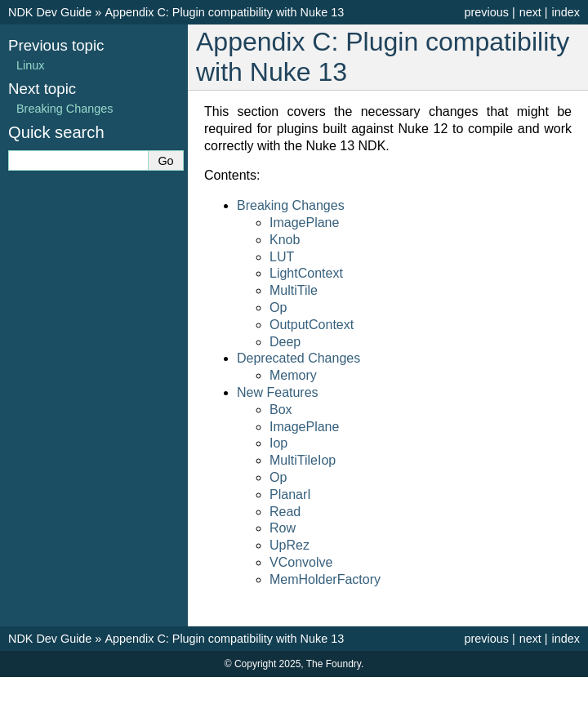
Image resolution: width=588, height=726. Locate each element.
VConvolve (301, 562)
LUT (282, 257)
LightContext (306, 273)
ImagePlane (304, 223)
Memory (293, 375)
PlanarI (290, 494)
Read (285, 512)
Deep (285, 342)
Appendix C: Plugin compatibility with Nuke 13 (224, 12)
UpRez (290, 545)
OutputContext (312, 325)
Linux (30, 65)
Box (281, 410)
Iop (278, 443)
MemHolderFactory (325, 579)
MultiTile (294, 290)
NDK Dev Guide (50, 12)
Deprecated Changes (298, 358)
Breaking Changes (291, 205)
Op (278, 307)
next (530, 12)
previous (486, 12)
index (566, 12)
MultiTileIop (303, 460)
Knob (285, 240)
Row (283, 528)
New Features (278, 392)
